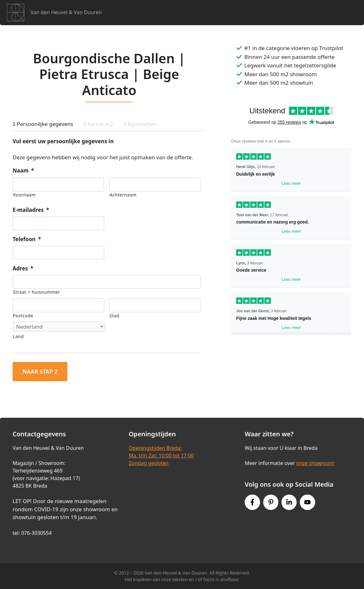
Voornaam (24, 195)
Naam (23, 171)
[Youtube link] (307, 502)
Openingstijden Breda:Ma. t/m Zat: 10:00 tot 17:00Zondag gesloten (161, 456)
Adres (23, 269)
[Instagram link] (289, 502)
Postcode (23, 316)
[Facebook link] (252, 502)
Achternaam (123, 195)
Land (18, 336)
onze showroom (315, 463)
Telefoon (27, 239)
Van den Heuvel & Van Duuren (66, 12)
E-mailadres (31, 210)
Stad (114, 316)
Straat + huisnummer (37, 292)
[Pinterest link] (271, 502)
